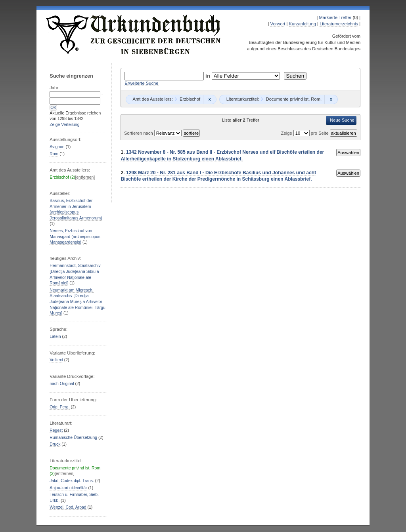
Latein (55, 337)
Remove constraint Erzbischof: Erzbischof (210, 99)
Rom (54, 154)
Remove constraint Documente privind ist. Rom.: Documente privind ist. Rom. (331, 99)
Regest (56, 430)
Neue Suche (342, 120)
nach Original (62, 384)
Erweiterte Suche (141, 83)
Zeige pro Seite (305, 133)
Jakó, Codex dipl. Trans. (72, 481)
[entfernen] (85, 177)
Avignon (57, 147)
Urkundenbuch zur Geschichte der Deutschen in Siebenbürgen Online (134, 34)
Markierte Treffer (335, 17)
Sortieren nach (139, 133)
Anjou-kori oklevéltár (68, 488)
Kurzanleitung (303, 24)
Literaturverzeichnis (339, 24)
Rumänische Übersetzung (73, 438)
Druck (55, 444)
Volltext (56, 360)
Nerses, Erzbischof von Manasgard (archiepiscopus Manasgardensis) (75, 236)
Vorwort (278, 24)
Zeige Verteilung (64, 125)
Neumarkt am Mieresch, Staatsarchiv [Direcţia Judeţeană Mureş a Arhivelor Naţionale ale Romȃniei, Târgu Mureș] (78, 302)
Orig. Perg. (59, 407)
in (209, 76)
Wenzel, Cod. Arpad (68, 507)
